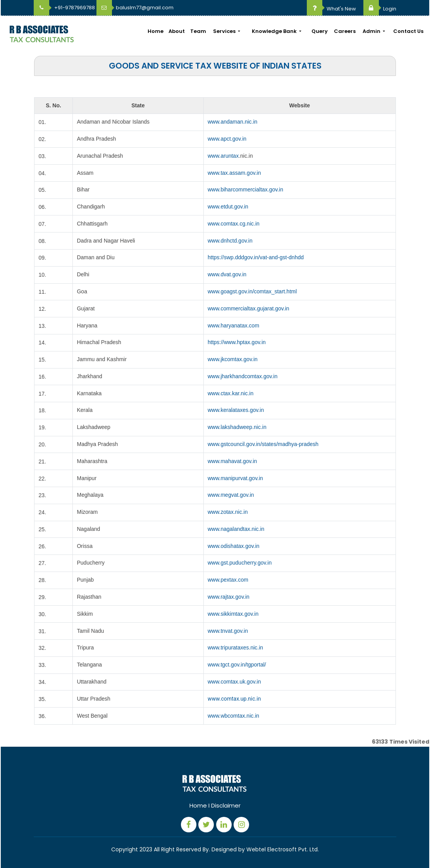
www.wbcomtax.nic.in (233, 716)
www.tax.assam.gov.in (234, 173)
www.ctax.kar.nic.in (230, 393)
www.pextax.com (228, 580)
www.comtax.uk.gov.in (234, 682)
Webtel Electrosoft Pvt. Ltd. (283, 849)
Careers (345, 31)
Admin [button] (372, 31)
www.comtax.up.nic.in (234, 699)
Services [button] (225, 31)
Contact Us (408, 31)
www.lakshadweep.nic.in (237, 427)
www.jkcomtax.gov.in (233, 359)
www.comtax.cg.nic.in (234, 224)
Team (198, 31)
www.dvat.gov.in (227, 274)
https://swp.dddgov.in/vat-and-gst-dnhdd (256, 257)
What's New (331, 9)
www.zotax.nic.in (228, 512)
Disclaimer (226, 805)
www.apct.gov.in (227, 139)
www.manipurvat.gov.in (235, 478)
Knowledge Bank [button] (275, 31)
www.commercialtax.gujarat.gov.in (249, 308)
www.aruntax (223, 156)
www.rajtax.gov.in (229, 597)
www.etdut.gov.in (228, 207)
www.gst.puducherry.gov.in (240, 563)
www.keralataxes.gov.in (236, 410)
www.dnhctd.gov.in (230, 241)
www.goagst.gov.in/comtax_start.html (252, 291)
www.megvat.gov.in (231, 495)
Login (380, 9)
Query (320, 31)
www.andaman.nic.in (232, 122)
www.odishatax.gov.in (234, 546)
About (177, 31)
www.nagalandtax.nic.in (236, 529)
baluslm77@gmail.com (135, 8)
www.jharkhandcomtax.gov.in (243, 376)
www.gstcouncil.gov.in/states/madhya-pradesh (263, 444)
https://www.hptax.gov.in (237, 342)
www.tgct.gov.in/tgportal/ (237, 665)
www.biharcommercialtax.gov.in (245, 189)
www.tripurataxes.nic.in (235, 648)
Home (156, 31)
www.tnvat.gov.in (228, 631)
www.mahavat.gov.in (232, 461)
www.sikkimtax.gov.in (233, 614)
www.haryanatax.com (233, 325)
